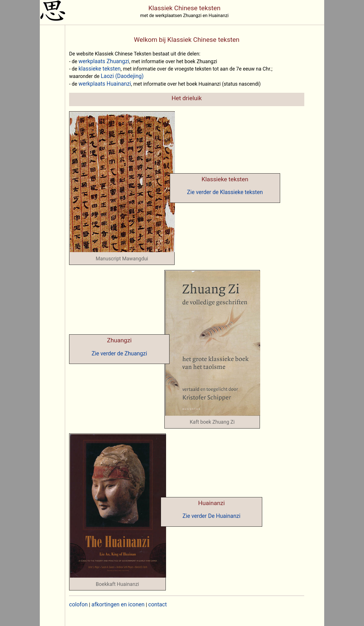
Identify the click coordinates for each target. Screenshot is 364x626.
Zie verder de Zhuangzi (119, 354)
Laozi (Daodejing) (122, 76)
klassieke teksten (100, 69)
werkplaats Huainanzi (105, 84)
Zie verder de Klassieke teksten (225, 192)
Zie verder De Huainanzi (212, 516)
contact (157, 605)
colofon (78, 605)
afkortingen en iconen (118, 605)
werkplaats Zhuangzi (104, 61)
